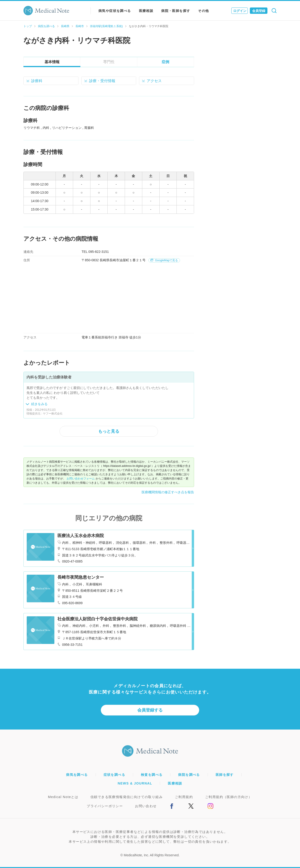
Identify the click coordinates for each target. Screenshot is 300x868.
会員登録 (259, 11)
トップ (28, 26)
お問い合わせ (146, 806)
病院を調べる (46, 26)
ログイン (240, 11)
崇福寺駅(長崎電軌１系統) (106, 26)
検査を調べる (152, 775)
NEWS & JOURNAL (135, 783)
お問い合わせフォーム (81, 479)
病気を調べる (77, 775)
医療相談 (146, 11)
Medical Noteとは (63, 797)
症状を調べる (114, 775)
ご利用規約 (184, 797)
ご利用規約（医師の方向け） (229, 797)
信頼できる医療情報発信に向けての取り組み (127, 797)
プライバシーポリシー (105, 806)
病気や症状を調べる (115, 11)
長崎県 (65, 26)
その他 (203, 11)
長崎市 (80, 26)
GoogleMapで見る (164, 260)
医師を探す (225, 775)
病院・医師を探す (176, 11)
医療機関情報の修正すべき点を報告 (168, 492)
